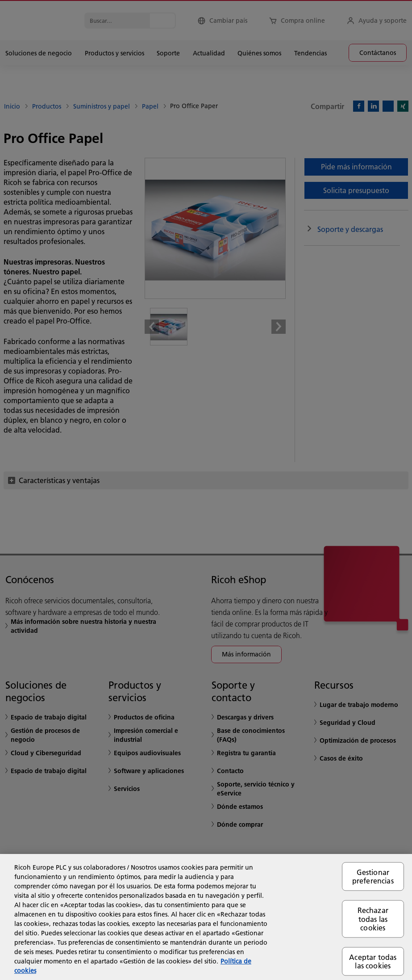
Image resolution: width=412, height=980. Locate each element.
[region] (206, 917)
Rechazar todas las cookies (373, 919)
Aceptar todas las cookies (373, 961)
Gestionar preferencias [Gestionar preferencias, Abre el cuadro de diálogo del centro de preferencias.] (373, 876)
